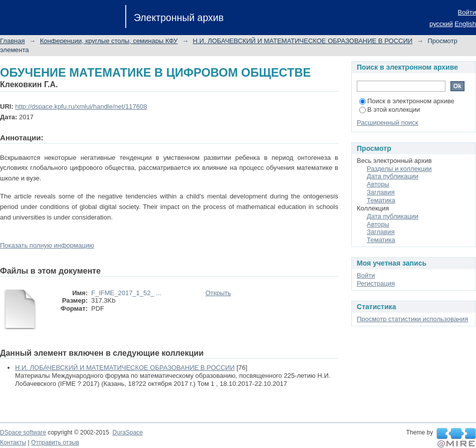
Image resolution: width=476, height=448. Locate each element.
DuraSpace (127, 432)
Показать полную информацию (47, 245)
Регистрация (376, 283)
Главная (12, 41)
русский (441, 24)
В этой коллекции (390, 109)
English (465, 24)
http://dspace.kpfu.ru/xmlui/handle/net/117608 (81, 106)
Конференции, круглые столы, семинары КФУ (109, 41)
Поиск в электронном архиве (407, 101)
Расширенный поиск (387, 123)
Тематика (381, 200)
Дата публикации (393, 176)
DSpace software (23, 432)
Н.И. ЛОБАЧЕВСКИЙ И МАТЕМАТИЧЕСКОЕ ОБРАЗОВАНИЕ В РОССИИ (303, 41)
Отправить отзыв (55, 442)
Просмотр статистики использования (412, 319)
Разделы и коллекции (399, 169)
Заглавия (381, 192)
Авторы (378, 184)
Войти (467, 12)
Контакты (13, 442)
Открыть (218, 293)
